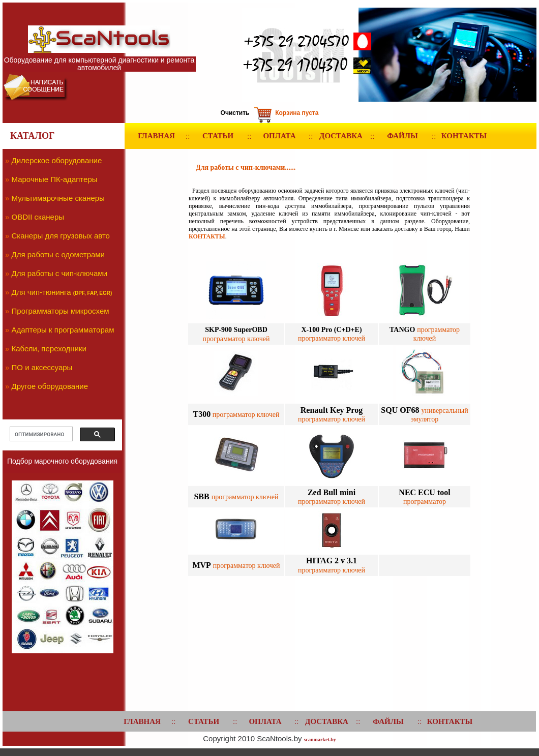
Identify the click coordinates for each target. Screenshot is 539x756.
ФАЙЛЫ (402, 136)
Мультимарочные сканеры (58, 198)
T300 (202, 414)
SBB (202, 496)
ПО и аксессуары (42, 367)
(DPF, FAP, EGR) (93, 293)
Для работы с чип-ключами (60, 273)
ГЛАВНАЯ (156, 136)
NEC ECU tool (424, 492)
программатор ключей (245, 415)
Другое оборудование (50, 386)
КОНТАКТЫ (464, 136)
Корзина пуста (297, 113)
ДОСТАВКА (341, 136)
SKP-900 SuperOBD (236, 330)
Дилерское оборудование (57, 160)
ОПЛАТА (279, 136)
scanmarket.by (320, 739)
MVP (201, 565)
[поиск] (40, 434)
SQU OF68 (401, 410)
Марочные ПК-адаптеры (55, 179)
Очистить (235, 113)
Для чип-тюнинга (41, 292)
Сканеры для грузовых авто (61, 236)
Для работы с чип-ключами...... (246, 168)
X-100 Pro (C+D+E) (331, 330)
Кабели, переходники (49, 349)
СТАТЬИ (218, 136)
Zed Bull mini (332, 492)
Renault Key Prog (332, 410)
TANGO (402, 330)
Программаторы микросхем (61, 311)
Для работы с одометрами (58, 254)
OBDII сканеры (38, 217)
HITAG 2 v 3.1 (332, 561)
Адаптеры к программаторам (63, 330)
